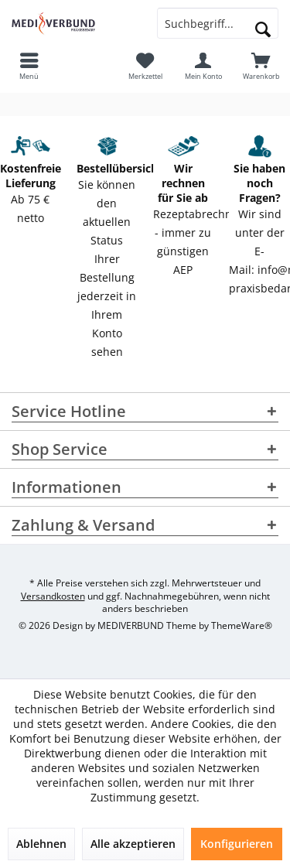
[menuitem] (261, 66)
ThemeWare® (242, 625)
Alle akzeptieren (133, 844)
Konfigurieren (237, 844)
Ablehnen (41, 844)
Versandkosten (53, 596)
